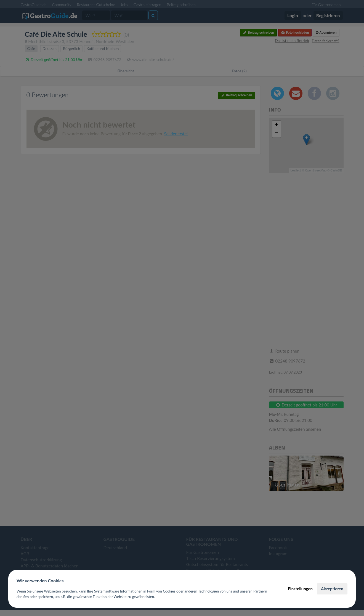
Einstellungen (300, 589)
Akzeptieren (332, 589)
